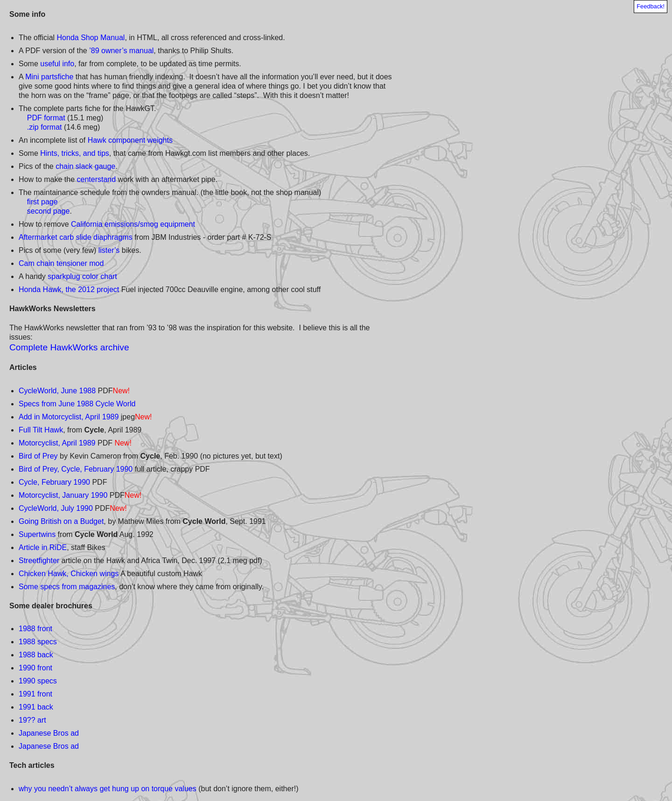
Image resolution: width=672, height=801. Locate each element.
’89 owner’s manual (121, 51)
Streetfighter (39, 561)
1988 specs (38, 642)
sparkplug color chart (82, 276)
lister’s (109, 250)
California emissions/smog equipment (133, 224)
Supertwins (37, 534)
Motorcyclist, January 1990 (63, 495)
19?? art (32, 720)
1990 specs (38, 681)
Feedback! (651, 6)
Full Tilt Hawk (41, 430)
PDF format (46, 118)
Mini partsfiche (49, 77)
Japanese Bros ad (49, 733)
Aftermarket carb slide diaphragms (76, 237)
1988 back (36, 655)
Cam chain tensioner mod (61, 263)
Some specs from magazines (67, 587)
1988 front (35, 629)
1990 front (35, 668)
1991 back (36, 707)
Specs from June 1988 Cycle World (77, 404)
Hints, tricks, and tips (75, 153)
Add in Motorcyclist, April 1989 (69, 417)
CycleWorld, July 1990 (56, 508)
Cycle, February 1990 (54, 482)
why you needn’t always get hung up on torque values (108, 789)
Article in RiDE (43, 547)
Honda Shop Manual (91, 38)
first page (42, 202)
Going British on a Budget (61, 521)
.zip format (45, 127)
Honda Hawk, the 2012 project (69, 289)
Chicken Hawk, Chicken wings (69, 574)
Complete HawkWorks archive (69, 347)
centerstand (97, 179)
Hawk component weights (130, 140)
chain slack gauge (85, 166)
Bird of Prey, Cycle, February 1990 (76, 469)
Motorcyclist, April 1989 (57, 443)
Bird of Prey (38, 456)
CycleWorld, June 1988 (57, 391)
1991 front (35, 694)
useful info (57, 64)
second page (49, 211)
